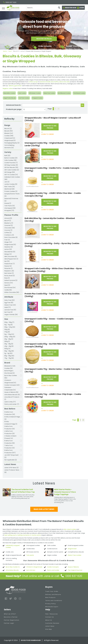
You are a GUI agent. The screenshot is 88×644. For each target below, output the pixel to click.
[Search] (44, 8)
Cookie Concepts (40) (12, 385)
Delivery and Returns (53, 594)
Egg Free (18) (9, 303)
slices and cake (64, 82)
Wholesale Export (52, 607)
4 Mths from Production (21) (9, 432)
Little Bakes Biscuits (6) (12, 395)
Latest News (50, 626)
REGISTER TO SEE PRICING (50, 127)
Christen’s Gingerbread (34, 567)
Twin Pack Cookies (24, 98)
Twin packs (30, 555)
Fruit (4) (7, 240)
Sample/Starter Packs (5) (12, 195)
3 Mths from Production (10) (10, 428)
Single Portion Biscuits (10, 98)
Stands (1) (8, 203)
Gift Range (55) (10, 172)
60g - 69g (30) (9, 356)
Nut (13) (7, 261)
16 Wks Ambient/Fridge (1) (11, 423)
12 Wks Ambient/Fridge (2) (12, 418)
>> (59, 109)
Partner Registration (12, 620)
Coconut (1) (8, 230)
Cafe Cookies (22, 93)
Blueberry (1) (9, 223)
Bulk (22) (7, 155)
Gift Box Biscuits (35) (11, 167)
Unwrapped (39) (10, 208)
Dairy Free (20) (9, 300)
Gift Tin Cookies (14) (11, 175)
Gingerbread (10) (10, 245)
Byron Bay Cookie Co (13, 567)
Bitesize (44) (9, 133)
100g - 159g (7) (9, 322)
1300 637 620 (10, 2)
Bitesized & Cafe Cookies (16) (10, 367)
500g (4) (7, 349)
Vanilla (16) (8, 290)
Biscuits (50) (9, 131)
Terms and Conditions (54, 601)
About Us (49, 620)
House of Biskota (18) (11, 392)
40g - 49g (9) (9, 346)
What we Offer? (10, 614)
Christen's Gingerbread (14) (10, 381)
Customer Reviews (52, 623)
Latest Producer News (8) (12, 471)
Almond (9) (8, 218)
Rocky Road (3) (10, 276)
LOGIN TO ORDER (48, 134)
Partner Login (9, 623)
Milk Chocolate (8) (11, 256)
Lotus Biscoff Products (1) (12, 398)
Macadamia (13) (10, 252)
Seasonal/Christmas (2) (11, 200)
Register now (71, 8)
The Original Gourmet (75, 570)
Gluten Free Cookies (49, 93)
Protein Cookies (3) (11, 191)
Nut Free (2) (8, 312)
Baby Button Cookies (9, 93)
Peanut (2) (8, 266)
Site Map (49, 629)
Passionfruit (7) (10, 264)
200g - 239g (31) (10, 337)
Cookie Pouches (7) (11, 163)
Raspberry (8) (9, 271)
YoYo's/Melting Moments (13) (9, 146)
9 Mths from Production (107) (10, 451)
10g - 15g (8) (9, 325)
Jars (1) (7, 182)
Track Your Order (52, 591)
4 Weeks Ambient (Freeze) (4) (10, 437)
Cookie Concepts (53, 567)
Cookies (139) (9, 136)
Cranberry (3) (9, 235)
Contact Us (50, 617)
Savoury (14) (9, 283)
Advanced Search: (13, 105)
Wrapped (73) (9, 210)
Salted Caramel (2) (11, 280)
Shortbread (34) (10, 288)
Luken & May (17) (10, 402)
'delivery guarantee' (15, 86)
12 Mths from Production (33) (10, 413)
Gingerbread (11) (10, 140)
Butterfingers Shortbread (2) (9, 372)
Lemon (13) (8, 249)
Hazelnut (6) (9, 247)
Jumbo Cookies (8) (11, 184)
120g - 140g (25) (10, 327)
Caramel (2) (9, 225)
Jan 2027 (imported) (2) (11, 456)
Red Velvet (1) (9, 273)
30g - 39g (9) (9, 344)
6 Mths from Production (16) (10, 442)
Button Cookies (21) (11, 158)
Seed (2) (7, 285)
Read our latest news (44, 509)
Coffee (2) (8, 233)
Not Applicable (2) (11, 460)
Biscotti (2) (8, 129)
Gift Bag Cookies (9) (11, 165)
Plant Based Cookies (79, 93)
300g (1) (7, 341)
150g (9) (7, 329)
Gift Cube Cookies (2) (12, 170)
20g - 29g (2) (9, 339)
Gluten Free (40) (10, 305)
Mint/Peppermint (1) (11, 259)
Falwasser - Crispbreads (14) (10, 389)
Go (82, 105)
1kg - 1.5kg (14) (9, 334)
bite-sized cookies (70, 529)
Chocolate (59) (10, 228)
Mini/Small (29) (9, 189)
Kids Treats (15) (10, 187)
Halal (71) (8, 307)
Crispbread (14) (10, 138)
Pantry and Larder (53, 570)
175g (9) (7, 332)
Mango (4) (8, 254)
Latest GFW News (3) (11, 468)
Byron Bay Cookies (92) (11, 377)
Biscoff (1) (8, 221)
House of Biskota (73, 567)
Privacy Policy (51, 604)
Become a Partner (11, 617)
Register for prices (44, 39)
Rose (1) (7, 278)
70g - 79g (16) (9, 358)
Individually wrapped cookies (13, 546)
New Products (50, 597)
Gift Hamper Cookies (35, 93)
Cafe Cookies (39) (10, 160)
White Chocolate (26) (12, 292)
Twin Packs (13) (10, 206)
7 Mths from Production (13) (9, 447)
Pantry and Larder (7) (12, 404)
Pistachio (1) (8, 268)
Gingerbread (72, 549)
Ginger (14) (8, 242)
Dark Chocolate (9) (11, 237)
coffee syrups (33, 82)
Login (82, 8)
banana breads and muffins (49, 82)
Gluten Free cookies (74, 555)
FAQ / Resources (52, 614)
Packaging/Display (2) (12, 143)
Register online (8, 88)
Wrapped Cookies (37, 98)
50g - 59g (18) (9, 351)
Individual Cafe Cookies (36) (12, 178)
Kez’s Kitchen (31, 570)
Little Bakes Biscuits (12, 570)
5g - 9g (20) (8, 353)
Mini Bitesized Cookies (64, 93)
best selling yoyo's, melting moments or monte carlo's (23, 535)
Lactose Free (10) (10, 310)
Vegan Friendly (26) (11, 315)
